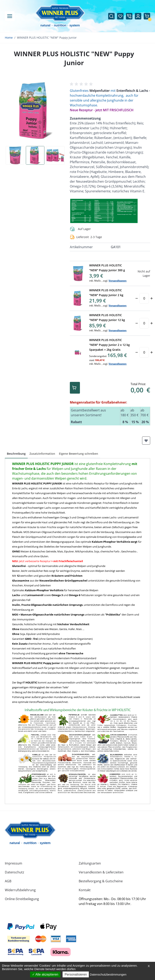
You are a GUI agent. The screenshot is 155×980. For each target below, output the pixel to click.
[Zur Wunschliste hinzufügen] (146, 441)
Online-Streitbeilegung (22, 899)
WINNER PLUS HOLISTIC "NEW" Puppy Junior (47, 38)
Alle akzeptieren (45, 974)
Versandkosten (118, 281)
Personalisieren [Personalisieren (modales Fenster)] (76, 974)
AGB (8, 881)
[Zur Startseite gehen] (60, 16)
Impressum (14, 863)
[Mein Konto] (138, 16)
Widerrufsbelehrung (20, 890)
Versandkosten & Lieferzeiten (101, 872)
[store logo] (30, 833)
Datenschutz (15, 872)
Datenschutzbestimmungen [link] (108, 974)
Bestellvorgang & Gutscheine (101, 881)
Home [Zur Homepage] (9, 38)
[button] (82, 84)
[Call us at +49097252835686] (129, 16)
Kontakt (85, 890)
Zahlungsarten (90, 863)
